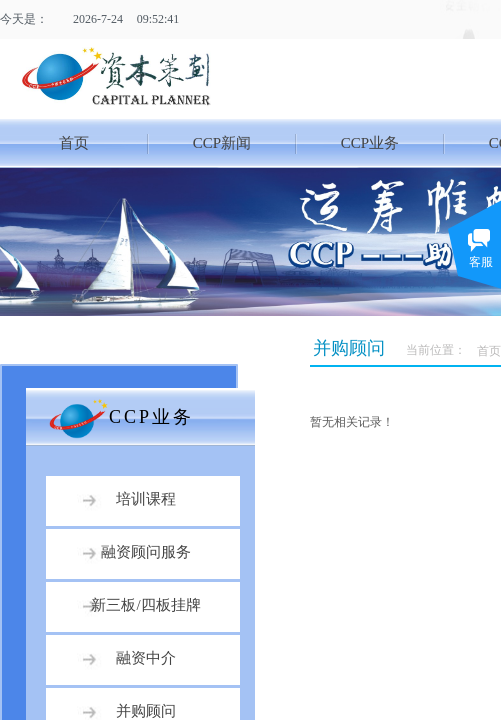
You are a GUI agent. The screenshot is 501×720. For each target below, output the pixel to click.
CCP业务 (370, 143)
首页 (74, 143)
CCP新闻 (222, 143)
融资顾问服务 (146, 552)
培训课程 (146, 499)
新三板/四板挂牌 (145, 605)
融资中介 (146, 658)
